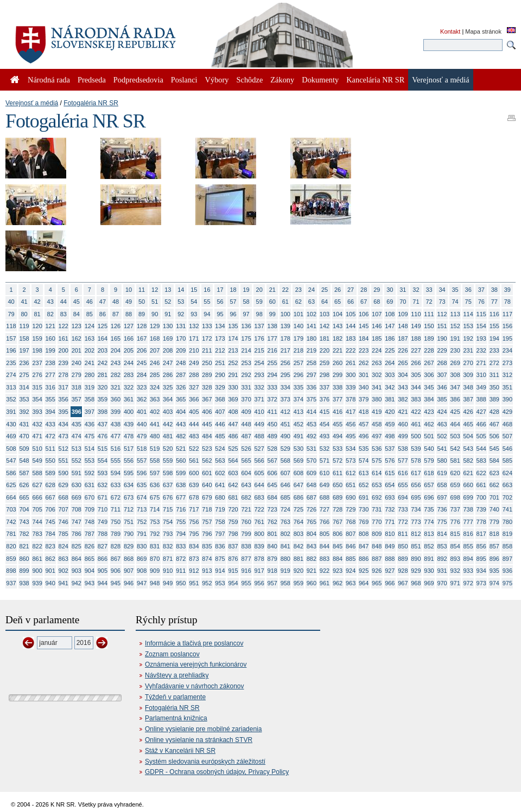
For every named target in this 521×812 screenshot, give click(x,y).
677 (181, 497)
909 (155, 571)
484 (207, 436)
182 (338, 338)
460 (403, 424)
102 (312, 314)
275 (24, 375)
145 (364, 326)
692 (377, 497)
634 (129, 485)
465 (468, 424)
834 (194, 546)
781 (11, 534)
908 (142, 571)
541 (442, 449)
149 (416, 326)
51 (155, 302)
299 (338, 375)
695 (416, 497)
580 (442, 461)
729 (351, 509)
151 (442, 326)
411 (272, 412)
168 (155, 338)
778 (481, 522)
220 (325, 350)
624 (507, 473)
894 (468, 559)
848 (377, 546)
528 (272, 449)
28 (364, 290)
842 (298, 546)
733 (403, 509)
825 (77, 546)
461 (416, 424)
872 (181, 559)
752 (142, 522)
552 (77, 461)
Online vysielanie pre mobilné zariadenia (203, 729)
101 (298, 314)
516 (116, 449)
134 (220, 326)
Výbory (217, 80)
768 (351, 522)
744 (37, 522)
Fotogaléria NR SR (91, 103)
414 (312, 412)
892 (442, 559)
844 (325, 546)
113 (455, 314)
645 (272, 485)
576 (390, 461)
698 (455, 497)
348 (468, 387)
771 (390, 522)
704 (24, 509)
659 (455, 485)
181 (325, 338)
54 (194, 302)
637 (168, 485)
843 (312, 546)
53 (181, 302)
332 (259, 387)
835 (207, 546)
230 (455, 350)
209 (181, 350)
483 (194, 436)
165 (116, 338)
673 (129, 497)
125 (103, 326)
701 (494, 497)
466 (481, 424)
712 (129, 509)
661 (481, 485)
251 (220, 363)
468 (507, 424)
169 (168, 338)
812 (416, 534)
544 (481, 449)
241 (90, 363)
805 (325, 534)
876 (233, 559)
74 (455, 302)
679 (207, 497)
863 (63, 559)
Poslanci (184, 80)
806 (338, 534)
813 (429, 534)
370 (246, 399)
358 (90, 399)
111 (429, 314)
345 (429, 387)
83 (63, 314)
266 (416, 363)
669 (77, 497)
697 (442, 497)
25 (325, 290)
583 (481, 461)
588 (37, 473)
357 (77, 399)
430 (11, 424)
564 (233, 461)
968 (416, 583)
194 (494, 338)
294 (272, 375)
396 (77, 412)
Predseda (92, 80)
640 (207, 485)
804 (312, 534)
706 (50, 509)
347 (455, 387)
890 (416, 559)
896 (494, 559)
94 (207, 314)
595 (129, 473)
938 (24, 583)
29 (377, 290)
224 (377, 350)
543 (468, 449)
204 (116, 350)
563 (220, 461)
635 (142, 485)
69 (390, 302)
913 (207, 571)
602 (220, 473)
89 (142, 314)
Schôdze (250, 80)
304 (403, 375)
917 (259, 571)
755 (181, 522)
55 (207, 302)
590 (63, 473)
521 (181, 449)
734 (416, 509)
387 (468, 399)
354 (37, 399)
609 (312, 473)
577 (403, 461)
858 (507, 546)
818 (494, 534)
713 (142, 509)
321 (116, 387)
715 (168, 509)
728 (338, 509)
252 (233, 363)
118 (11, 326)
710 (103, 509)
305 (416, 375)
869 (142, 559)
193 (481, 338)
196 (11, 350)
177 (272, 338)
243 (116, 363)
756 (194, 522)
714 (155, 509)
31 (403, 290)
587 (24, 473)
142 (325, 326)
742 (11, 522)
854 (455, 546)
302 (377, 375)
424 (442, 412)
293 (259, 375)
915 (233, 571)
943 (90, 583)
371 (259, 399)
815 (455, 534)
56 (220, 302)
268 (442, 363)
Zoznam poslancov (172, 654)
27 (351, 290)
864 (77, 559)
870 (155, 559)
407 (220, 412)
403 (168, 412)
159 (37, 338)
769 (364, 522)
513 (77, 449)
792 (155, 534)
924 (351, 571)
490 (285, 436)
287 (181, 375)
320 (103, 387)
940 (50, 583)
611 (338, 473)
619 (442, 473)
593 (103, 473)
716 (181, 509)
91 (168, 314)
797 (220, 534)
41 (24, 302)
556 (129, 461)
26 (338, 290)
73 (442, 302)
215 (259, 350)
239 (63, 363)
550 (50, 461)
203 (103, 350)
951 (194, 583)
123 (77, 326)
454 (325, 424)
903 (77, 571)
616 (403, 473)
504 (468, 436)
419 (377, 412)
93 (194, 314)
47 (103, 302)
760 (246, 522)
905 (103, 571)
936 (507, 571)
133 (207, 326)
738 (468, 509)
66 (351, 302)
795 (194, 534)
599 (181, 473)
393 (37, 412)
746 (63, 522)
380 (377, 399)
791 (142, 534)
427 (481, 412)
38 (494, 290)
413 (298, 412)
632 (103, 485)
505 (481, 436)
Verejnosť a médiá (32, 103)
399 (116, 412)
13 (168, 290)
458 (377, 424)
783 (37, 534)
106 (364, 314)
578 (416, 461)
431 (24, 424)
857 (494, 546)
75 (468, 302)
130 (168, 326)
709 (90, 509)
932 (455, 571)
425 (455, 412)
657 (429, 485)
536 (377, 449)
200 (63, 350)
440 (142, 424)
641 (220, 485)
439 (129, 424)
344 (416, 387)
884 (338, 559)
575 (377, 461)
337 (325, 387)
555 (116, 461)
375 (312, 399)
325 (168, 387)
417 (351, 412)
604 (246, 473)
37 (481, 290)
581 (455, 461)
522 (194, 449)
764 (298, 522)
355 (50, 399)
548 (24, 461)
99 (272, 314)
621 (468, 473)
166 (129, 338)
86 (103, 314)
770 (377, 522)
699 (468, 497)
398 (103, 412)
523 (207, 449)
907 (129, 571)
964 (364, 583)
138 (272, 326)
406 (207, 412)
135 (233, 326)
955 (246, 583)
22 (285, 290)
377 (338, 399)
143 (338, 326)
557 (142, 461)
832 (168, 546)
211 (207, 350)
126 (116, 326)
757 (207, 522)
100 (285, 314)
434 (63, 424)
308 (455, 375)
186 (390, 338)
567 (272, 461)
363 (155, 399)
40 (11, 302)
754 (168, 522)
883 (325, 559)
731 (377, 509)
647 (298, 485)
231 (468, 350)
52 (168, 302)
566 (259, 461)
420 (390, 412)
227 (416, 350)
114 (468, 314)
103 (325, 314)
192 (468, 338)
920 (298, 571)
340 (364, 387)
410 (259, 412)
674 (142, 497)
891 (429, 559)
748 (90, 522)
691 (364, 497)
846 (351, 546)
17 (220, 290)
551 (63, 461)
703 (11, 509)
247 (168, 363)
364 (168, 399)
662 (494, 485)
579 (429, 461)
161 (63, 338)
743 (24, 522)
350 (494, 387)
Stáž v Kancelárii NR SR (180, 751)
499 (403, 436)
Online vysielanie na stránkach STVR (199, 740)
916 (246, 571)
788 (103, 534)
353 (24, 399)
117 (507, 314)
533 (338, 449)
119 (24, 326)
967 (403, 583)
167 (142, 338)
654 (390, 485)
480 (155, 436)
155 (494, 326)
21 (272, 290)
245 (142, 363)
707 (63, 509)
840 (272, 546)
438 (116, 424)
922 (325, 571)
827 (103, 546)
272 (494, 363)
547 (11, 461)
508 (11, 449)
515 (103, 449)
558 (155, 461)
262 (364, 363)
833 (181, 546)
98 (259, 314)
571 (325, 461)
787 (90, 534)
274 (11, 375)
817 (481, 534)
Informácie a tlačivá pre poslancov (194, 643)
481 (168, 436)
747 (77, 522)
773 (416, 522)
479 (142, 436)
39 (507, 290)
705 (37, 509)
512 (63, 449)
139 (285, 326)
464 (455, 424)
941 (63, 583)
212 (220, 350)
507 (507, 436)
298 (325, 375)
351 (507, 387)
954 (233, 583)
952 (207, 583)
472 (50, 436)
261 (351, 363)
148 (403, 326)
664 (11, 497)
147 (390, 326)
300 (351, 375)
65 (338, 302)
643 (246, 485)
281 (103, 375)
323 (142, 387)
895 (481, 559)
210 (194, 350)
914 (220, 571)
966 (390, 583)
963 (351, 583)
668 (63, 497)
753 (155, 522)
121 (50, 326)
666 (37, 497)
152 (455, 326)
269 (455, 363)
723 (272, 509)
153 (468, 326)
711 (116, 509)
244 (129, 363)
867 (116, 559)
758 (220, 522)
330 (233, 387)
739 (481, 509)
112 (442, 314)
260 (338, 363)
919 (285, 571)
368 (220, 399)
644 (259, 485)
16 (207, 290)
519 (155, 449)
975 (507, 583)
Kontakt (450, 31)
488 (259, 436)
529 (285, 449)
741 (507, 509)
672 (116, 497)
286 (168, 375)
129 (155, 326)
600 (194, 473)
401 (142, 412)
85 (90, 314)
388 (481, 399)
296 (298, 375)
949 (168, 583)
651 (351, 485)
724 (285, 509)
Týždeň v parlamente (175, 697)
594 (116, 473)
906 (116, 571)
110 (416, 314)
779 (494, 522)
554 (103, 461)
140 (298, 326)
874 (207, 559)
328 (207, 387)
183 (351, 338)
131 (181, 326)
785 (63, 534)
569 (298, 461)
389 (494, 399)
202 (90, 350)
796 (207, 534)
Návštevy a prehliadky (177, 675)
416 (338, 412)
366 (194, 399)
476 (103, 436)
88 (129, 314)
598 (168, 473)
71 (416, 302)
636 (155, 485)
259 (325, 363)
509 (24, 449)
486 (233, 436)
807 (351, 534)
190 (442, 338)
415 (325, 412)
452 (298, 424)
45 (77, 302)
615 (390, 473)
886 (364, 559)
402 (155, 412)
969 (429, 583)
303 (390, 375)
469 (11, 436)
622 (481, 473)
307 (442, 375)
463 (442, 424)
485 (220, 436)
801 (272, 534)
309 (468, 375)
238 (50, 363)
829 (129, 546)
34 (442, 290)
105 (351, 314)
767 (338, 522)
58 (246, 302)
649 (325, 485)
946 (129, 583)
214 (246, 350)
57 (233, 302)
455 (338, 424)
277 (50, 375)
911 (181, 571)
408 (233, 412)
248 (181, 363)
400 (129, 412)
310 (481, 375)
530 (298, 449)
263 (377, 363)
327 (194, 387)
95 (220, 314)
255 (272, 363)
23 (298, 290)
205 (129, 350)
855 (468, 546)
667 (50, 497)
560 (181, 461)
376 (325, 399)
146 (377, 326)
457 (364, 424)
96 (233, 314)
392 (24, 412)
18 (233, 290)
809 (377, 534)
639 (194, 485)
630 (77, 485)
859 (11, 559)
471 (37, 436)
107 (377, 314)
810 (390, 534)
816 (468, 534)
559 (168, 461)
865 (90, 559)
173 (220, 338)
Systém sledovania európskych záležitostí (205, 762)
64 (325, 302)
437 (103, 424)
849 (390, 546)
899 (24, 571)
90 (155, 314)
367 (207, 399)
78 (507, 302)
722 (259, 509)
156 (507, 326)
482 (181, 436)
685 (285, 497)
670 (90, 497)
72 (429, 302)
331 (246, 387)
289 (207, 375)
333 (272, 387)
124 (90, 326)
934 (481, 571)
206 (142, 350)
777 (468, 522)
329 (220, 387)
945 (116, 583)
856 (481, 546)
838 (246, 546)
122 (63, 326)
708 (77, 509)
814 (442, 534)
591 (77, 473)
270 (468, 363)
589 (50, 473)
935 (494, 571)
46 (90, 302)
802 (285, 534)
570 (312, 461)
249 (194, 363)
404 (181, 412)
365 (181, 399)
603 (233, 473)
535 (364, 449)
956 (259, 583)
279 (77, 375)
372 (272, 399)
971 (455, 583)
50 (142, 302)
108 (390, 314)
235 (11, 363)
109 (403, 314)
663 (507, 485)
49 (129, 302)
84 (77, 314)
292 (246, 375)
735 (429, 509)
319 (90, 387)
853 (442, 546)
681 (233, 497)
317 (63, 387)
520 (168, 449)
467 (494, 424)
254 (259, 363)
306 (429, 375)
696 (429, 497)
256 (285, 363)
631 (90, 485)
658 (442, 485)
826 (90, 546)
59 (259, 302)
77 (494, 302)
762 (272, 522)
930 (429, 571)
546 (507, 449)
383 (416, 399)
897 (507, 559)
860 (24, 559)
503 (455, 436)
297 (312, 375)
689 (338, 497)
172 (207, 338)
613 (364, 473)
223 (364, 350)
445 (207, 424)
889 (403, 559)
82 (50, 314)
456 (351, 424)
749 (103, 522)
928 (403, 571)
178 (285, 338)
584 (494, 461)
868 (129, 559)
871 (168, 559)
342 (390, 387)
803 (298, 534)
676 (168, 497)
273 (507, 363)
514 (90, 449)
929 (416, 571)
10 (129, 290)
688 (325, 497)
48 (116, 302)
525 (233, 449)
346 (442, 387)
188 (416, 338)
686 (298, 497)
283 (129, 375)
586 (11, 473)
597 (155, 473)
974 (494, 583)
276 (37, 375)
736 (442, 509)
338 (338, 387)
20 (259, 290)
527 (259, 449)
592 (90, 473)
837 (233, 546)
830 (142, 546)
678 (194, 497)
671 (103, 497)
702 (507, 497)
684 (272, 497)
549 (37, 461)
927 (390, 571)
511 (50, 449)
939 (37, 583)
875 (220, 559)
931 (442, 571)
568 (285, 461)
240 (77, 363)
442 (168, 424)
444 (194, 424)
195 (507, 338)
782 (24, 534)
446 (220, 424)
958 (285, 583)
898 (11, 571)
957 (272, 583)
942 (77, 583)
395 (63, 412)
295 (285, 375)
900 (37, 571)
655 (403, 485)
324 (155, 387)
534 (351, 449)
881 (298, 559)
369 (233, 399)
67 (364, 302)
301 (364, 375)
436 (90, 424)
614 (377, 473)
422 (416, 412)
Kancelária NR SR (375, 80)
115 (481, 314)
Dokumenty (320, 80)
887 (377, 559)
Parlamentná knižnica (176, 718)
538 (403, 449)
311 (494, 375)
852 (429, 546)
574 (364, 461)
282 (116, 375)
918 (272, 571)
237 (37, 363)
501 (429, 436)
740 (494, 509)
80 (24, 314)
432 (37, 424)
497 (377, 436)
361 (129, 399)
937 (11, 583)
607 (285, 473)
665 (24, 497)
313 (11, 387)
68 (377, 302)
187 (403, 338)
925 (364, 571)
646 (285, 485)
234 (507, 350)
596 (142, 473)
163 (90, 338)
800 (259, 534)
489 (272, 436)
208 (168, 350)
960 (312, 583)
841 (285, 546)
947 (142, 583)
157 (11, 338)
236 (24, 363)
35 (455, 290)
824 (63, 546)
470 (24, 436)
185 (377, 338)
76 (481, 302)
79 (11, 314)
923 (338, 571)
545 (494, 449)
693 (390, 497)
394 (50, 412)
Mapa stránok (483, 31)
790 (129, 534)
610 (325, 473)
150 (429, 326)
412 (285, 412)
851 (416, 546)
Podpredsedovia (138, 80)
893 (455, 559)
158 (24, 338)
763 (285, 522)
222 (351, 350)
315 (37, 387)
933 (468, 571)
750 (116, 522)
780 (507, 522)
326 (181, 387)
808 (364, 534)
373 (285, 399)
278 (63, 375)
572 (338, 461)
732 (390, 509)
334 (285, 387)
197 (24, 350)
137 (259, 326)
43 (50, 302)
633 (116, 485)
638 (181, 485)
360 (116, 399)
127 (129, 326)
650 (338, 485)
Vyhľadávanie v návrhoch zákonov (195, 686)
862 (50, 559)
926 (377, 571)
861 (37, 559)
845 (338, 546)
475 (90, 436)
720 (233, 509)
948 (155, 583)
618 (429, 473)
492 (312, 436)
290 (220, 375)
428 (494, 412)
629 (63, 485)
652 (364, 485)
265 (403, 363)
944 (103, 583)
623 (494, 473)
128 (142, 326)
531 (312, 449)
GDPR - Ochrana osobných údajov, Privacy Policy (217, 772)
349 (481, 387)
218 (298, 350)
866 (103, 559)
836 (220, 546)
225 (390, 350)
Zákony (282, 80)
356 (63, 399)
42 (37, 302)
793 (168, 534)
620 (455, 473)
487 (246, 436)
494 (338, 436)
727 (325, 509)
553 (90, 461)
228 (429, 350)
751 (129, 522)
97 (246, 314)
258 (312, 363)
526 (246, 449)
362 (142, 399)
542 (455, 449)
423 (429, 412)
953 (220, 583)
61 (285, 302)
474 (77, 436)
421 (403, 412)
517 (129, 449)
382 (403, 399)
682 (246, 497)
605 (259, 473)
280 (90, 375)
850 (403, 546)
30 (390, 290)
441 (155, 424)
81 (37, 314)
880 (285, 559)
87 (116, 314)
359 (103, 399)
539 (416, 449)
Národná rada (49, 80)
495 (351, 436)
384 (429, 399)
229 (442, 350)
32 (416, 290)
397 (90, 412)
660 (468, 485)
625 (11, 485)
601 (207, 473)
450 (272, 424)
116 (494, 314)
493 (325, 436)
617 (416, 473)
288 (194, 375)
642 (233, 485)
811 (403, 534)
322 (129, 387)
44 (63, 302)
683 (259, 497)
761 (259, 522)
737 (455, 509)
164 (103, 338)
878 (259, 559)
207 (155, 350)
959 (298, 583)
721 (246, 509)
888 (390, 559)
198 (37, 350)
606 (272, 473)
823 (50, 546)
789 (116, 534)
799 (246, 534)
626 (24, 485)
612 (351, 473)
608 (298, 473)
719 (220, 509)
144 (351, 326)
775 (442, 522)
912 (194, 571)
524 (220, 449)
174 (233, 338)
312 (507, 375)
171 (194, 338)
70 (403, 302)
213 (233, 350)
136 (246, 326)
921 (312, 571)
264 (390, 363)
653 (377, 485)
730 (364, 509)
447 (233, 424)
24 (312, 290)
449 (259, 424)
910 (168, 571)
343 (403, 387)
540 (429, 449)
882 (312, 559)
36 (468, 290)
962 (338, 583)
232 (481, 350)
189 (429, 338)
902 (63, 571)
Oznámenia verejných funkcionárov (196, 664)
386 (455, 399)
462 (429, 424)
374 (298, 399)
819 (507, 534)
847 (364, 546)
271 (481, 363)
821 (24, 546)
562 (207, 461)
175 (246, 338)
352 (11, 399)
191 (455, 338)
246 (155, 363)
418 (364, 412)
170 (181, 338)
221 (338, 350)
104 (338, 314)
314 (24, 387)
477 (116, 436)
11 (142, 290)
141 (312, 326)
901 (50, 571)
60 (272, 302)
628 (50, 485)
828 (116, 546)
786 (77, 534)
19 (246, 290)
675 (155, 497)
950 (181, 583)
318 (77, 387)
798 (233, 534)
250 (207, 363)
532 (325, 449)
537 (390, 449)
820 (11, 546)
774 (429, 522)
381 (390, 399)
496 (364, 436)
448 (246, 424)
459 (390, 424)
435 (77, 424)
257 (298, 363)
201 (77, 350)
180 (312, 338)
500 (416, 436)
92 (181, 314)
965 (377, 583)
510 (37, 449)
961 (325, 583)
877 (246, 559)
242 (103, 363)
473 (63, 436)
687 (312, 497)
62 (298, 302)
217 (285, 350)
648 (312, 485)
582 (468, 461)
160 (50, 338)
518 (142, 449)
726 (312, 509)
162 (77, 338)
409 (246, 412)
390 (507, 399)
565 (246, 461)
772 (403, 522)
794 (181, 534)
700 (481, 497)
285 (155, 375)
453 (312, 424)
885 (351, 559)
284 (142, 375)
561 (194, 461)
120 (37, 326)
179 (298, 338)
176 (259, 338)
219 (312, 350)
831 (155, 546)
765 (312, 522)
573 (351, 461)
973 (481, 583)
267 (429, 363)
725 (298, 509)
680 (220, 497)
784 (50, 534)
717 (194, 509)
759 (233, 522)
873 (194, 559)
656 (416, 485)
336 (312, 387)
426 (468, 412)
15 (194, 290)
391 (11, 412)
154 (481, 326)
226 (403, 350)
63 (312, 302)
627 (37, 485)
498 (390, 436)
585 (507, 461)
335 (298, 387)
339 (351, 387)
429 (507, 412)
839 (259, 546)
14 (181, 290)
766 (325, 522)
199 (50, 350)
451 (285, 424)
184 (364, 338)
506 (494, 436)
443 (181, 424)
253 (246, 363)
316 (50, 387)
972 (468, 583)
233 (494, 350)
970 (442, 583)
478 (129, 436)
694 (403, 497)
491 (298, 436)
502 (442, 436)
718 (207, 509)
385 (442, 399)
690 (351, 497)
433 (50, 424)
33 (429, 290)
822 (37, 546)
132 (194, 326)
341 (377, 387)
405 (194, 412)
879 (272, 559)
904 (90, 571)
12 (155, 290)
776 (455, 522)
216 (272, 350)
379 (364, 399)
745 (50, 522)
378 (351, 399)
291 (233, 375)
